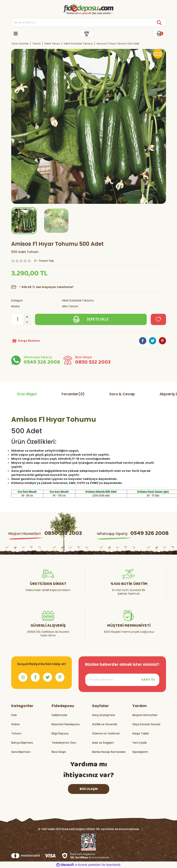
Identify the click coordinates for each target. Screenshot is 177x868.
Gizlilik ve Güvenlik (105, 724)
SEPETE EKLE (98, 319)
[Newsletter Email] (122, 680)
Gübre (15, 724)
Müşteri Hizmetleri (145, 715)
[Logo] (88, 9)
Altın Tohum (70, 306)
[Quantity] (21, 319)
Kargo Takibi (141, 733)
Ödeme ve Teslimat (106, 733)
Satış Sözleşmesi (104, 715)
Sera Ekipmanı (21, 752)
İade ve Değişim (103, 743)
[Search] (89, 22)
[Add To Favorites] (158, 319)
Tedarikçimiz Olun (64, 743)
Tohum (16, 733)
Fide (14, 715)
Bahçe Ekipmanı (22, 743)
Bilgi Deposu (60, 733)
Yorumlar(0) (73, 394)
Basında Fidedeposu (66, 724)
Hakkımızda (59, 715)
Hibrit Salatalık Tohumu (78, 300)
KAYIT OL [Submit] (148, 680)
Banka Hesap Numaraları (109, 752)
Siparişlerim (140, 752)
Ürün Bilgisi (27, 394)
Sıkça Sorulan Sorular (146, 724)
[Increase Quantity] (27, 317)
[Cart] (159, 34)
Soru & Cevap (122, 394)
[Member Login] (86, 34)
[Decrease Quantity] (27, 322)
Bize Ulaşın (59, 752)
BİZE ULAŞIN (89, 789)
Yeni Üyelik (140, 743)
